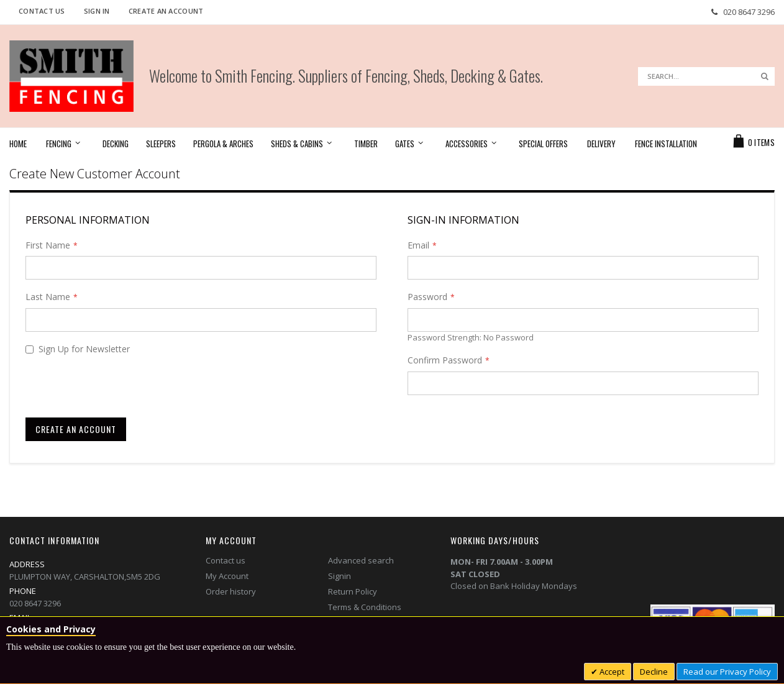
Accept (611, 672)
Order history (231, 591)
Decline (654, 672)
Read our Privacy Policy (727, 672)
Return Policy (353, 591)
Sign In (97, 11)
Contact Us (42, 11)
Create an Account (166, 11)
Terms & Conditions (365, 607)
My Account (227, 576)
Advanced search (361, 560)
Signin (340, 576)
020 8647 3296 (749, 12)
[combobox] (706, 76)
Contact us (226, 560)
